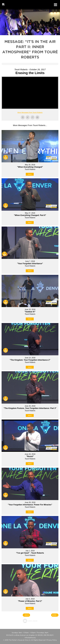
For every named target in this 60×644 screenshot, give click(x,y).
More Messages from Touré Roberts (30, 112)
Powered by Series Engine (30, 621)
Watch (30, 174)
